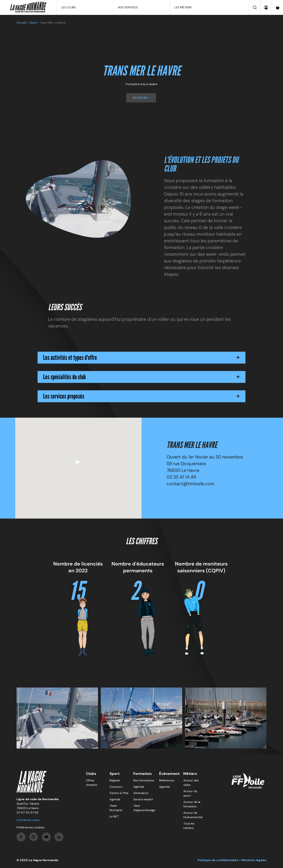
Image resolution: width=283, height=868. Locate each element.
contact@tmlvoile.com (190, 484)
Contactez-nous (28, 820)
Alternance (141, 793)
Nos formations (144, 780)
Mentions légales (254, 860)
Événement (169, 774)
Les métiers (183, 7)
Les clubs (69, 7)
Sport (115, 774)
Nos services (128, 7)
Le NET (114, 816)
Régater (115, 780)
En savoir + (141, 98)
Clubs (33, 23)
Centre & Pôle (119, 793)
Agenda (115, 799)
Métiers (190, 774)
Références (167, 780)
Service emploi (143, 799)
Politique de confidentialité (218, 860)
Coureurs (116, 787)
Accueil (21, 23)
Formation (143, 774)
